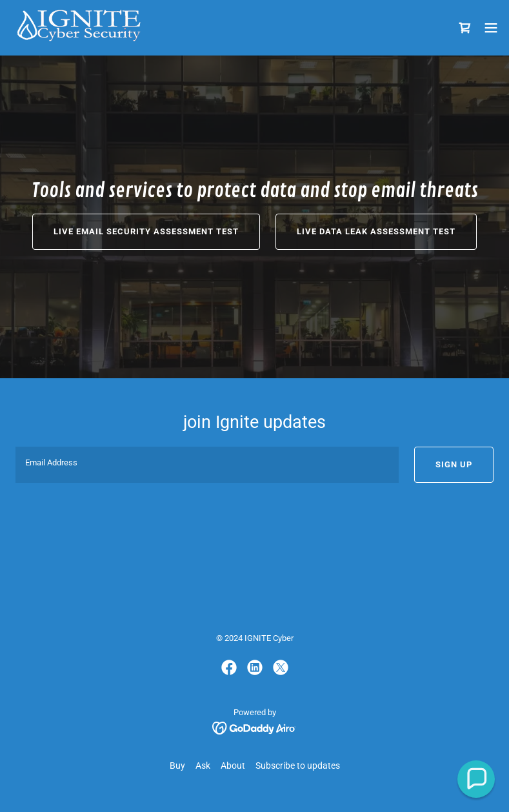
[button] (491, 28)
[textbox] (207, 465)
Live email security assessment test (146, 231)
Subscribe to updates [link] (298, 766)
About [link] (233, 766)
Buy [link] (177, 766)
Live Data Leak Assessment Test (376, 231)
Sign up (454, 464)
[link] (78, 28)
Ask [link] (203, 766)
